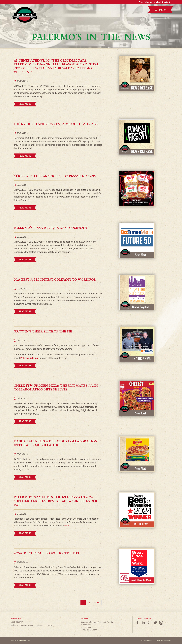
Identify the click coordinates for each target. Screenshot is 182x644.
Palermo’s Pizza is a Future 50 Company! (50, 228)
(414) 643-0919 (17, 622)
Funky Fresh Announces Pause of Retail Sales (56, 124)
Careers (40, 625)
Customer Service (26, 625)
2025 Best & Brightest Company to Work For (55, 279)
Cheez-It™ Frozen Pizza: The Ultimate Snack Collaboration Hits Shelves (56, 387)
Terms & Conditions (163, 640)
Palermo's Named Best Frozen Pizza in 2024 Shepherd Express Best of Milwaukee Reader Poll (56, 501)
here (67, 526)
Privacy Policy (147, 640)
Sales (13, 625)
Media (50, 625)
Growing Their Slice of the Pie (43, 331)
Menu (160, 10)
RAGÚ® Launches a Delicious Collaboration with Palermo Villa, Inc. (56, 443)
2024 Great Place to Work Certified (47, 553)
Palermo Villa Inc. (29, 358)
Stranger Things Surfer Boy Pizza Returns (55, 176)
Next (97, 603)
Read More (25, 104)
